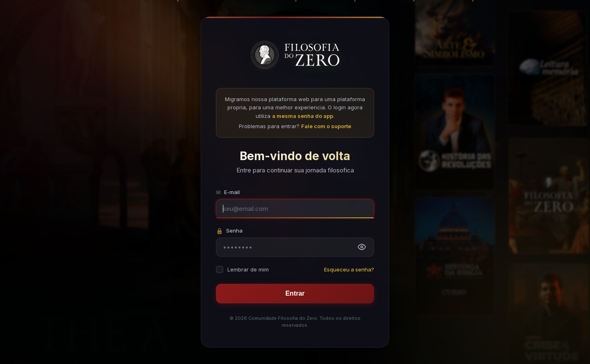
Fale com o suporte (326, 126)
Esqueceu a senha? (349, 269)
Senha (229, 231)
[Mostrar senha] (362, 247)
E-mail (228, 192)
